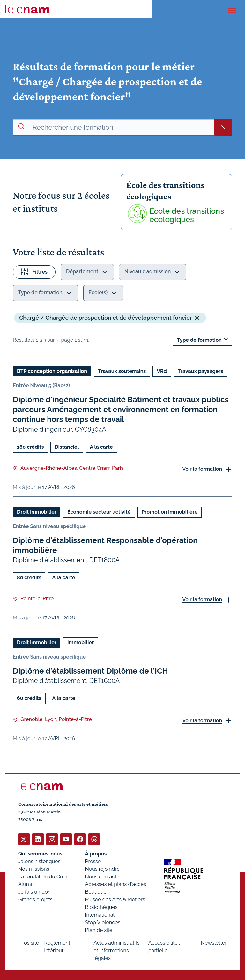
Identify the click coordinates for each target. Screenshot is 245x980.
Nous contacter (103, 876)
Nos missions (34, 869)
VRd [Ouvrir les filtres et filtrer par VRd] (162, 371)
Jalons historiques (39, 861)
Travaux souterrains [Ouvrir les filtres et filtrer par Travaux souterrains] (122, 371)
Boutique (96, 892)
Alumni (26, 884)
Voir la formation (202, 469)
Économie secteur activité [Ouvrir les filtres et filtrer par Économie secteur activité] (99, 512)
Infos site (29, 943)
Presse (93, 861)
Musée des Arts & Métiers (115, 899)
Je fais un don (34, 892)
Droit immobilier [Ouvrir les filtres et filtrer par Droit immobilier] (37, 512)
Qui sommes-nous (40, 853)
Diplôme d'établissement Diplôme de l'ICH (90, 671)
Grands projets (35, 899)
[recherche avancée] (121, 127)
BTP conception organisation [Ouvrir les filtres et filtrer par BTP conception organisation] (52, 371)
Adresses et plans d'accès (116, 884)
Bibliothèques (101, 907)
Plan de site (99, 930)
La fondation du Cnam (44, 876)
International (100, 915)
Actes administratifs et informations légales (117, 950)
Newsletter (214, 943)
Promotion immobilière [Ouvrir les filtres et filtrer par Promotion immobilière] (170, 512)
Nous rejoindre (102, 869)
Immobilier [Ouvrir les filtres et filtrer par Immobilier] (81, 643)
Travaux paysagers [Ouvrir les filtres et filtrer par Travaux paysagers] (200, 371)
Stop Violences (103, 922)
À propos (96, 853)
